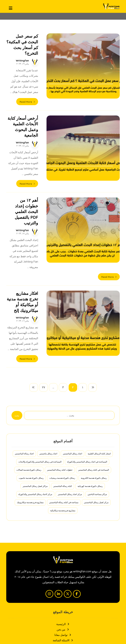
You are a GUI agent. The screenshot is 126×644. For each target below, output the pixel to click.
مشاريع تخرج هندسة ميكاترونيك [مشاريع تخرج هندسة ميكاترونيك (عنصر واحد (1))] (30, 408)
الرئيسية (63, 530)
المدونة (63, 557)
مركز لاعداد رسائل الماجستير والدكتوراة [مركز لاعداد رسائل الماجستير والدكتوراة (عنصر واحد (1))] (35, 400)
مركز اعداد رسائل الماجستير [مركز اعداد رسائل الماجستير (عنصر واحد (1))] (70, 400)
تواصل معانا (63, 541)
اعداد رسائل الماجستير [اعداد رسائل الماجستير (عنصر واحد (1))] (72, 359)
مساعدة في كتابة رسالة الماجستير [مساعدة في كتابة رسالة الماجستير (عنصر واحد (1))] (64, 408)
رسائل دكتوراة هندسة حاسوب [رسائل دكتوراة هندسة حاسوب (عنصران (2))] (31, 384)
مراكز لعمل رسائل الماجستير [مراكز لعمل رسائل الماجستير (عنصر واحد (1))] (35, 392)
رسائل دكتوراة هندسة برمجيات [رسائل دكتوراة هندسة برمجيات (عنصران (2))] (62, 384)
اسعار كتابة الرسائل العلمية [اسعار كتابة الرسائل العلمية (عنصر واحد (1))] (99, 359)
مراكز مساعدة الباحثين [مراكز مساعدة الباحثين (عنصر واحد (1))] (97, 400)
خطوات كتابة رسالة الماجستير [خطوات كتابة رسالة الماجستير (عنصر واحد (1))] (60, 376)
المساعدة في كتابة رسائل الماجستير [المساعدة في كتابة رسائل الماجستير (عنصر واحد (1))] (94, 376)
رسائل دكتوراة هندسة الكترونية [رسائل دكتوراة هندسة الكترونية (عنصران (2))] (94, 384)
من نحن (63, 535)
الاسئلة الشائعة (63, 546)
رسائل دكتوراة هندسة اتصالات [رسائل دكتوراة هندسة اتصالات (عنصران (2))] (29, 376)
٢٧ (43, 293)
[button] (77, 500)
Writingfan (45, 49)
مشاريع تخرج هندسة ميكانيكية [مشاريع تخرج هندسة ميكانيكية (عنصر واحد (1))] (63, 416)
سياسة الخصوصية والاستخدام (63, 551)
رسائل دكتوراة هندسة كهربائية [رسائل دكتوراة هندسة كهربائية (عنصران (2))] (90, 392)
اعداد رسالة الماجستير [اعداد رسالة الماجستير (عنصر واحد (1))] (24, 359)
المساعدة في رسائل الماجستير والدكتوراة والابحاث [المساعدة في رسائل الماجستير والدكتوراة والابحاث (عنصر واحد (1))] (40, 367)
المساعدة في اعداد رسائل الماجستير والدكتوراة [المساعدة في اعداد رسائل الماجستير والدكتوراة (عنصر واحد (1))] (87, 367)
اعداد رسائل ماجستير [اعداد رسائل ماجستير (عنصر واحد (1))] (48, 359)
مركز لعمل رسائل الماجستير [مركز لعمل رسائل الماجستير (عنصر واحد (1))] (96, 408)
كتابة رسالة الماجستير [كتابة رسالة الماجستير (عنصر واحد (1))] (63, 392)
